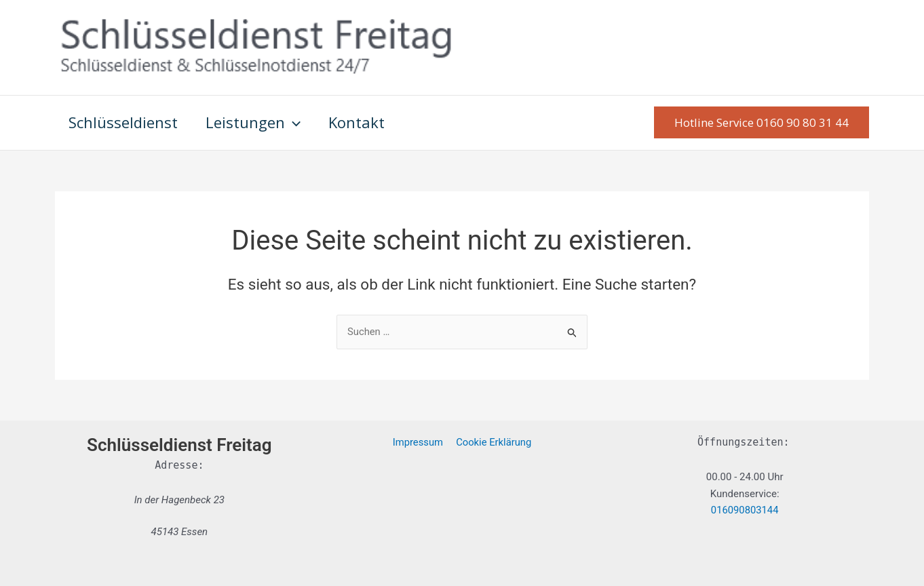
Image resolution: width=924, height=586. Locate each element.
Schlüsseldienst (124, 122)
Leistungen (256, 122)
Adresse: (179, 465)
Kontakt (362, 122)
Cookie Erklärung (493, 442)
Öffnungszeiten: (743, 442)
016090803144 (745, 511)
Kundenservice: (745, 494)
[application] (296, 122)
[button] (762, 122)
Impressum (418, 442)
